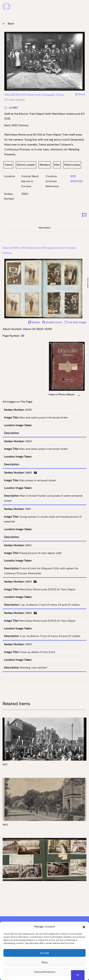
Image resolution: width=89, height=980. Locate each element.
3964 (31, 613)
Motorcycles (72, 165)
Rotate (34, 322)
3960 (31, 473)
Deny (45, 962)
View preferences (45, 972)
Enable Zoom (53, 322)
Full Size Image (76, 322)
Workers (45, 165)
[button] (84, 927)
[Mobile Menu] (85, 7)
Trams (8, 165)
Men (57, 165)
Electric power (26, 165)
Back (11, 24)
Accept (45, 953)
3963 (31, 582)
